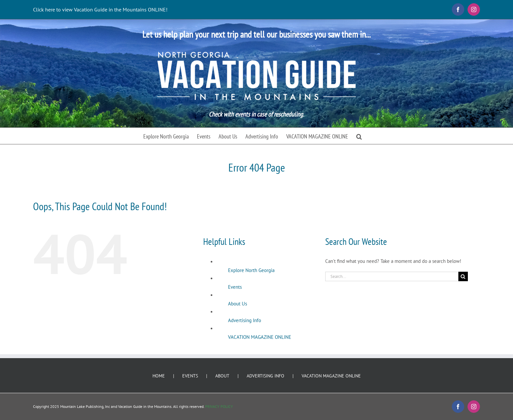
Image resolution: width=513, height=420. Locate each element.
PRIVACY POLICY (219, 406)
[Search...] (392, 276)
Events (235, 287)
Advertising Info (245, 320)
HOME (159, 376)
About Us (238, 304)
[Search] (463, 276)
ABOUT (222, 376)
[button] (359, 136)
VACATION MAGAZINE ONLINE (260, 337)
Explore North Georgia (251, 270)
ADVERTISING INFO (265, 376)
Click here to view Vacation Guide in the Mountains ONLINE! (100, 9)
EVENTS (190, 376)
